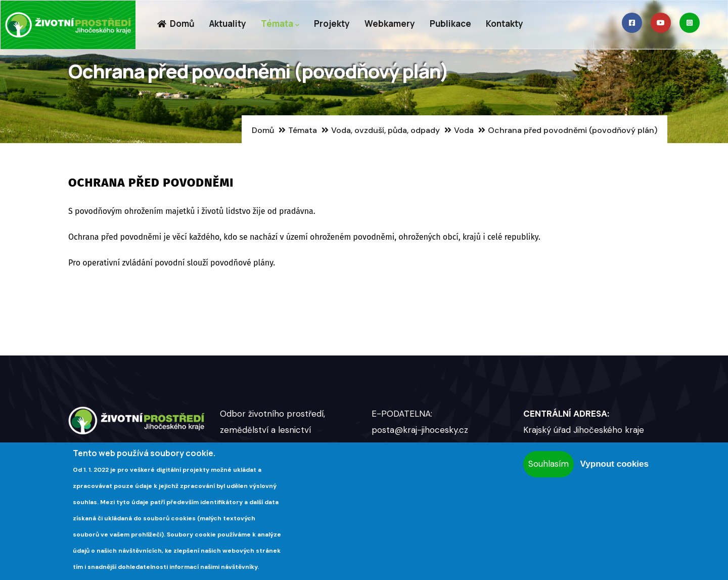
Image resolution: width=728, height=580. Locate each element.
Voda (464, 130)
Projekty (332, 24)
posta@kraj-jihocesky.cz (420, 430)
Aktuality (228, 24)
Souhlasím (549, 464)
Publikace (450, 24)
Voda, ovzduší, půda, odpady (385, 130)
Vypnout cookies (615, 464)
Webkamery (390, 24)
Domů (176, 24)
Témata (280, 24)
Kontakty (505, 24)
